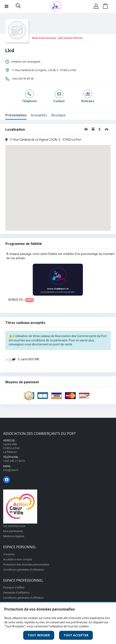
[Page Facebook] (7, 480)
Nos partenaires (13, 531)
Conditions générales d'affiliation (23, 598)
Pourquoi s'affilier (14, 587)
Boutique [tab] (59, 115)
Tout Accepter (76, 635)
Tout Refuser (39, 635)
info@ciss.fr (11, 470)
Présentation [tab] (16, 115)
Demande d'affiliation (16, 593)
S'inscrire (9, 554)
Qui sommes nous (14, 526)
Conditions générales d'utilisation (24, 570)
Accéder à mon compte (18, 559)
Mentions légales (14, 536)
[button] (18, 7)
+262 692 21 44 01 (14, 461)
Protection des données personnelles (26, 565)
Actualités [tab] (39, 115)
